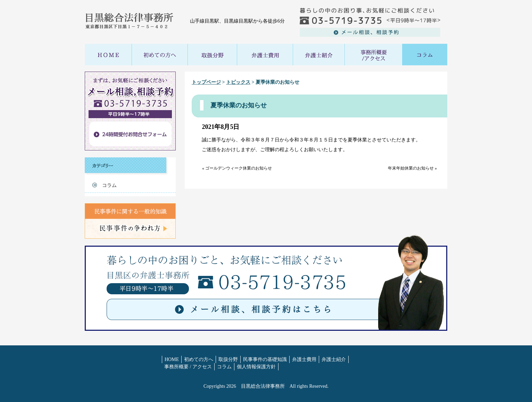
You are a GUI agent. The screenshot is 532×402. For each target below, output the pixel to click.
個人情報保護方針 (256, 367)
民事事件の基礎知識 (265, 359)
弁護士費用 (304, 359)
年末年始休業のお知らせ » (412, 168)
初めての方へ (199, 359)
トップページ (206, 82)
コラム (109, 185)
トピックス (238, 82)
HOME (172, 359)
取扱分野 (228, 359)
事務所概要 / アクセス (188, 367)
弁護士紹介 (334, 359)
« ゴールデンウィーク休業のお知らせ (237, 168)
